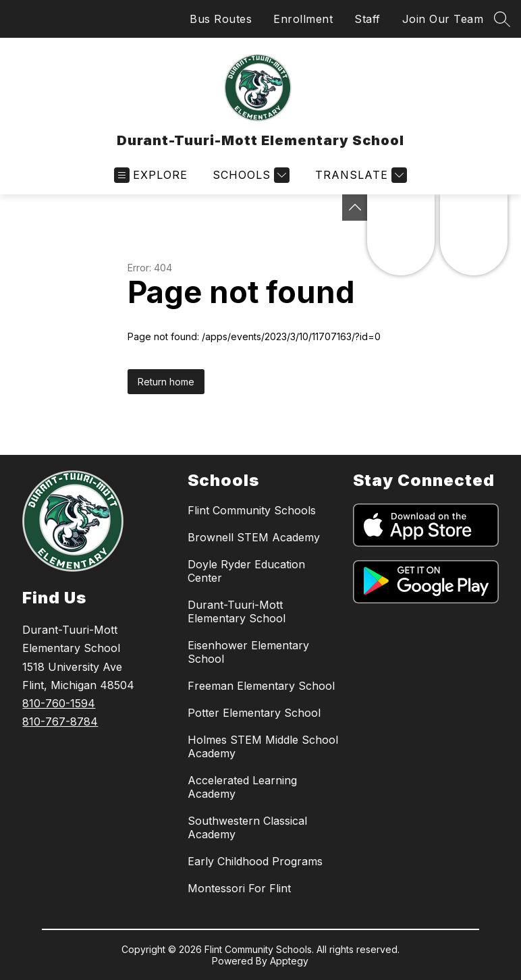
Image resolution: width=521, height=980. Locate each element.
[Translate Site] (359, 175)
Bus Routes (221, 19)
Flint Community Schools (252, 510)
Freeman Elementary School (261, 686)
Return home (166, 382)
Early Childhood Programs (255, 861)
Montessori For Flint (239, 888)
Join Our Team (443, 19)
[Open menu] (151, 175)
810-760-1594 (59, 703)
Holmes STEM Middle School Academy (263, 746)
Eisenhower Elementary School (248, 652)
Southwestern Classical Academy (247, 827)
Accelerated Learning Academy (242, 787)
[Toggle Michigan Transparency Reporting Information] (355, 208)
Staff (367, 19)
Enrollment (303, 19)
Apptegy (289, 961)
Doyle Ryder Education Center (246, 571)
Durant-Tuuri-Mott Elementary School (237, 611)
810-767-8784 (60, 722)
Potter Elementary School (254, 713)
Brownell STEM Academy (254, 537)
